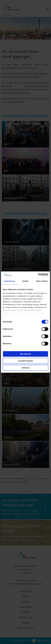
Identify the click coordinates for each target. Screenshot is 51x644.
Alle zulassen (25, 354)
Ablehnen (25, 368)
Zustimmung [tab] (9, 281)
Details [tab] (25, 281)
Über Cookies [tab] (42, 281)
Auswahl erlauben (25, 361)
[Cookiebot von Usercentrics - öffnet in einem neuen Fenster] (38, 275)
